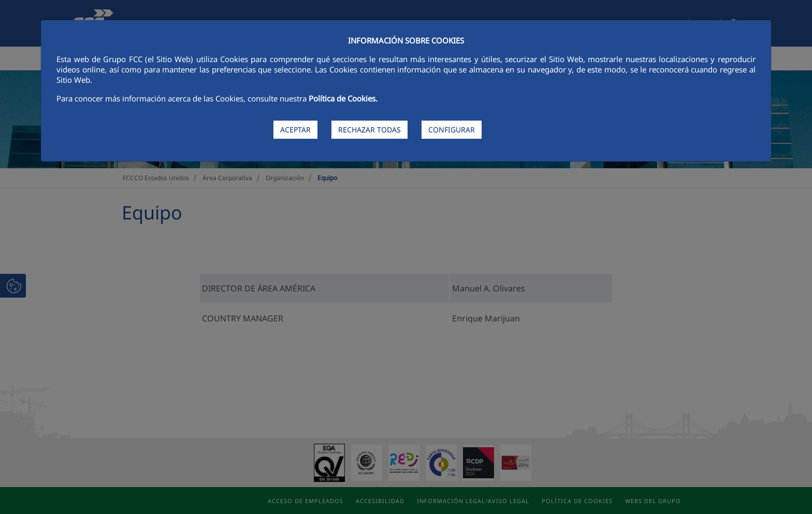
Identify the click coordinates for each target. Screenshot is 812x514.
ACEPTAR (295, 130)
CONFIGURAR (452, 130)
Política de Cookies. (343, 98)
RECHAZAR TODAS (369, 130)
